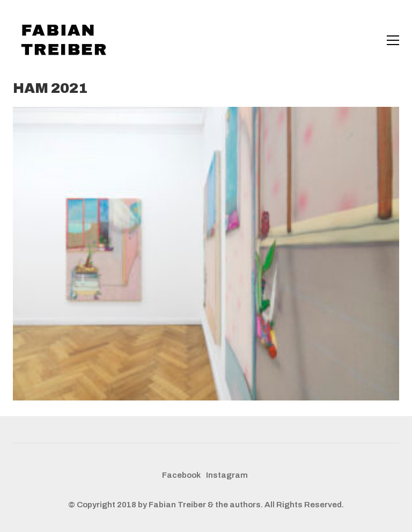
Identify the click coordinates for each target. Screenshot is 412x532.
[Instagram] (227, 476)
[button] (393, 40)
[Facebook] (181, 476)
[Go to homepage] (67, 40)
